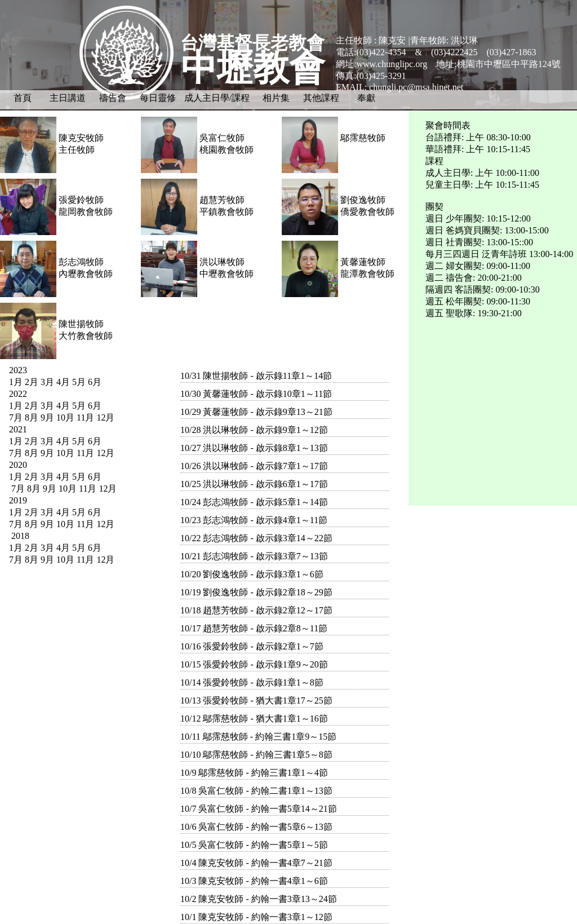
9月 (47, 417)
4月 (63, 382)
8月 (32, 417)
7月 (16, 417)
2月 (32, 382)
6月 (95, 382)
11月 (85, 417)
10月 (65, 417)
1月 (16, 382)
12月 (105, 417)
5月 (79, 382)
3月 (47, 382)
